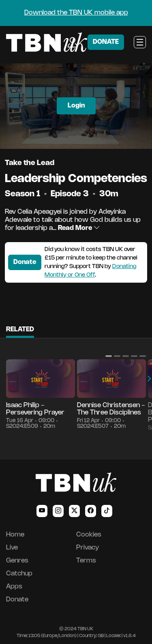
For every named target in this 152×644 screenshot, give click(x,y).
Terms (86, 561)
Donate (25, 262)
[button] (109, 356)
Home (15, 535)
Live (12, 548)
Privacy (88, 548)
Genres (17, 561)
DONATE (106, 42)
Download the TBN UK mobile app (76, 13)
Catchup (19, 574)
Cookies (89, 535)
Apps (14, 587)
